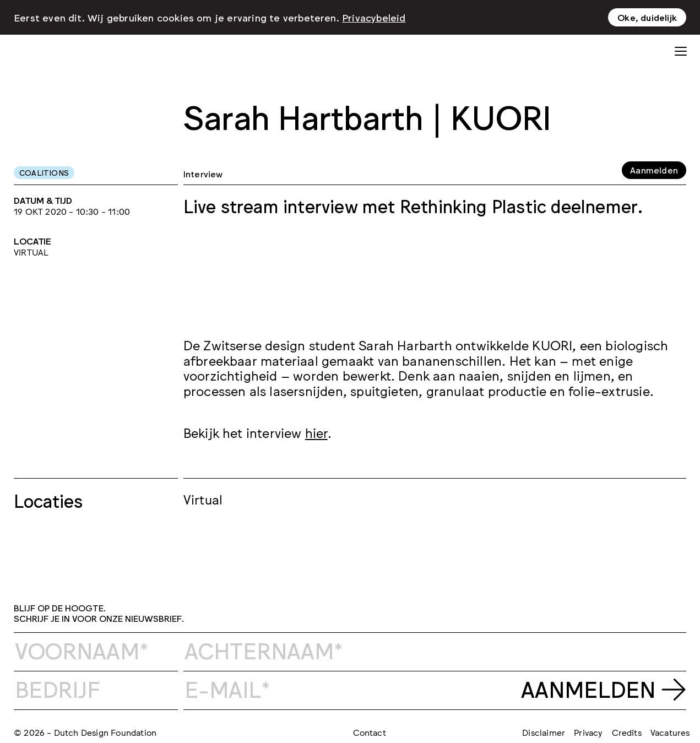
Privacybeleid (374, 17)
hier (316, 432)
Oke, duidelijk (647, 17)
